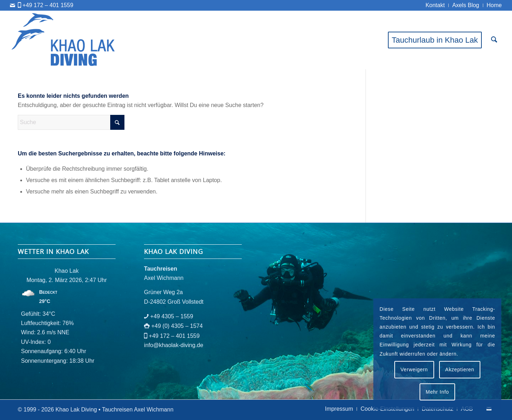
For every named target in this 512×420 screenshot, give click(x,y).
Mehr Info (437, 392)
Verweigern (414, 370)
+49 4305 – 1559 (172, 316)
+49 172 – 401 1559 (48, 5)
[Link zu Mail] (12, 5)
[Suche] (494, 40)
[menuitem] (435, 5)
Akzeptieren (460, 370)
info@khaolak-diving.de (174, 345)
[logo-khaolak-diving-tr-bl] (64, 40)
